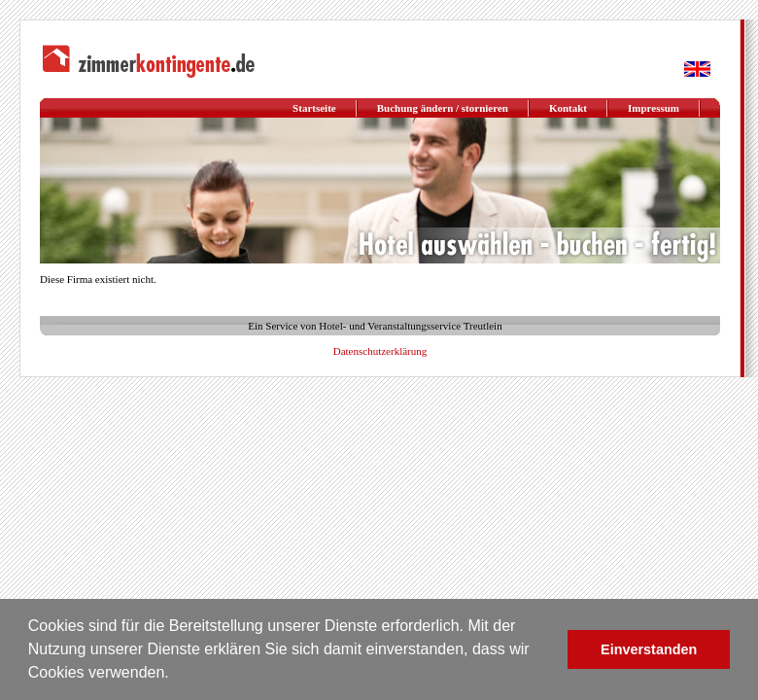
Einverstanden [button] (649, 649)
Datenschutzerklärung (380, 351)
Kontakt (568, 108)
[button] (176, 675)
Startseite (314, 108)
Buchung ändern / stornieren (443, 108)
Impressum (654, 108)
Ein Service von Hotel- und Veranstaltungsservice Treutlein (375, 326)
